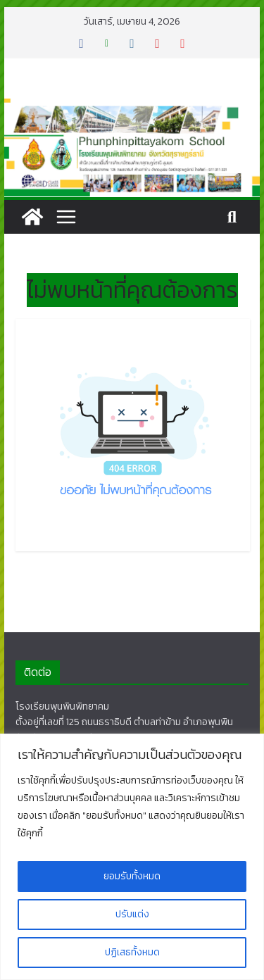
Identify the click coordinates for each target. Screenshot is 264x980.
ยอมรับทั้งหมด (132, 876)
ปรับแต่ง (132, 914)
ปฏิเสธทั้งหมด (132, 952)
